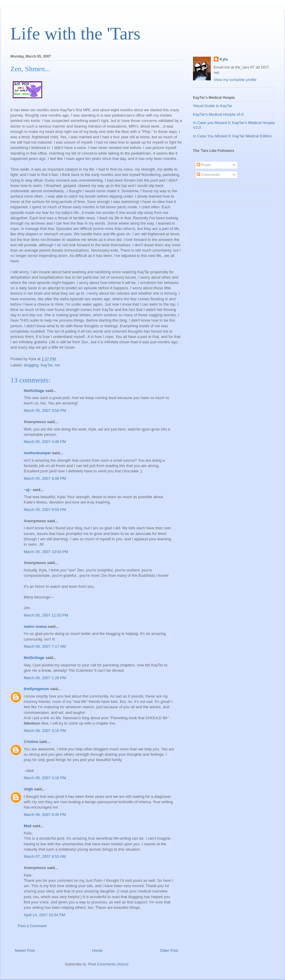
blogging (31, 365)
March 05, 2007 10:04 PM (46, 552)
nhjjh (28, 789)
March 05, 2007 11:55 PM (46, 615)
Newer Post (25, 950)
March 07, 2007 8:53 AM (45, 856)
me (57, 365)
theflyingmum (36, 689)
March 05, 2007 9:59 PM (45, 510)
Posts (204, 165)
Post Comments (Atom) (108, 964)
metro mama (35, 626)
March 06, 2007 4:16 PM (45, 778)
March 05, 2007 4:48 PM (45, 442)
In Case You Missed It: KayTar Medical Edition (232, 136)
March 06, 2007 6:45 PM (45, 815)
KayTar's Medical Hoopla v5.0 (218, 114)
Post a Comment (32, 926)
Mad (28, 826)
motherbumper (37, 453)
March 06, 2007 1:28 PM (45, 678)
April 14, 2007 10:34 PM (44, 915)
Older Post (169, 950)
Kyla (224, 59)
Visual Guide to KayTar (213, 106)
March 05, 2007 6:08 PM (45, 478)
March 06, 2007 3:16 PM (45, 731)
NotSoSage (34, 391)
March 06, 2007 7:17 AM (45, 646)
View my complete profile (235, 80)
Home (98, 950)
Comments (208, 175)
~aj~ (28, 490)
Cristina (31, 742)
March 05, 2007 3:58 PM (45, 410)
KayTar (47, 365)
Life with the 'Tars (75, 34)
